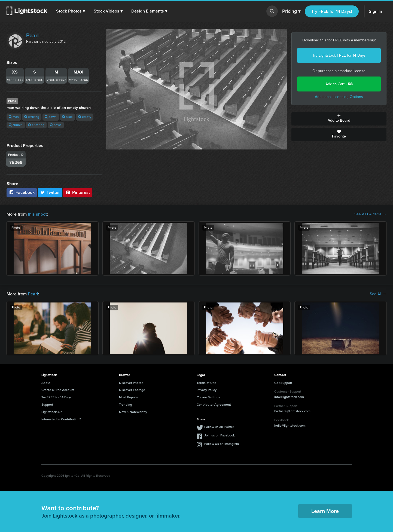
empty (85, 117)
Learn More (325, 511)
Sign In (375, 11)
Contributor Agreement (214, 405)
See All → (378, 294)
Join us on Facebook (220, 435)
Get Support (283, 383)
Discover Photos (131, 383)
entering (36, 125)
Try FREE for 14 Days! (332, 11)
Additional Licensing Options (339, 97)
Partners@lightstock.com (292, 411)
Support (47, 405)
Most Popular (129, 397)
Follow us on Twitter (219, 427)
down (51, 117)
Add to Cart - (339, 84)
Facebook (22, 192)
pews (56, 125)
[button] (71, 11)
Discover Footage (132, 390)
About (46, 383)
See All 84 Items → (370, 214)
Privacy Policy (207, 390)
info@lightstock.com (289, 397)
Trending (126, 405)
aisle (67, 117)
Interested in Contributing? (61, 419)
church (16, 125)
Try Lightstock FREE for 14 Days (339, 55)
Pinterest (78, 192)
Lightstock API (52, 412)
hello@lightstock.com (290, 426)
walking (32, 117)
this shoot (37, 214)
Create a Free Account (58, 390)
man (14, 117)
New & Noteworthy (133, 412)
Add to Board (339, 119)
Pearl (32, 35)
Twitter (50, 192)
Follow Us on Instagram (222, 444)
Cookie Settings (208, 397)
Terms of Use (206, 383)
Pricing (291, 11)
